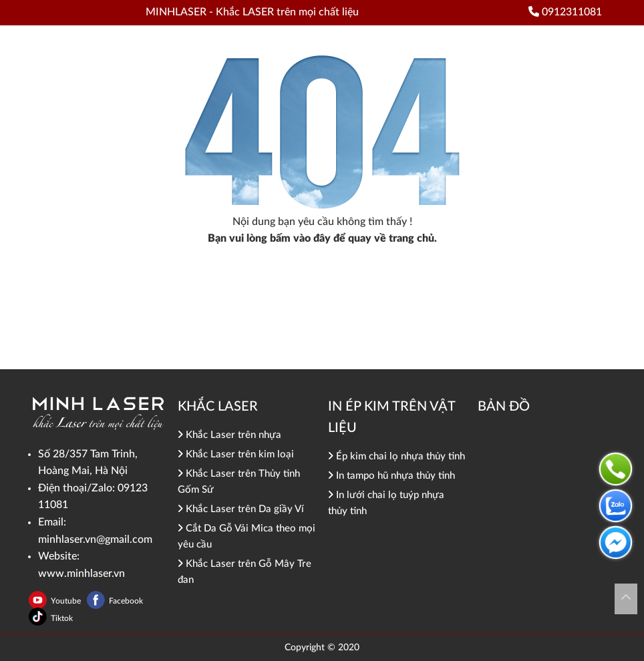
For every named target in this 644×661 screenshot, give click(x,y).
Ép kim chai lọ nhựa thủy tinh (396, 456)
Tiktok (62, 618)
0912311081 (565, 12)
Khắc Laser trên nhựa (229, 435)
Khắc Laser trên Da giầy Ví (241, 509)
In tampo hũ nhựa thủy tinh (391, 476)
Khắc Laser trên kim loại (236, 454)
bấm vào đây (300, 238)
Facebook (126, 601)
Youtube (67, 601)
